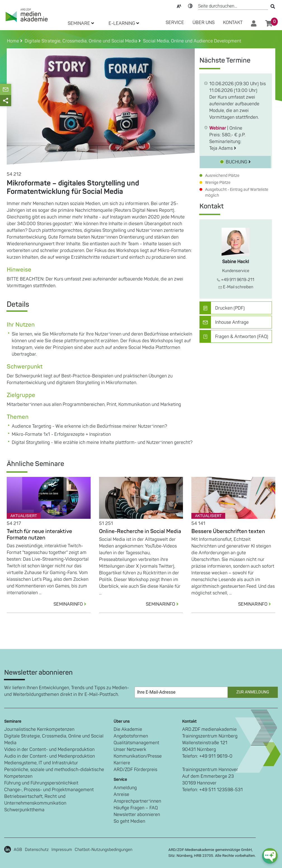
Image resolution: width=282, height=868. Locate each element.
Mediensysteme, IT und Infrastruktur (41, 763)
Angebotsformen (131, 736)
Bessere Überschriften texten (228, 531)
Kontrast (190, 6)
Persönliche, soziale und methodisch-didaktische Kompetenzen (54, 773)
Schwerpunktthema (24, 810)
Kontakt (233, 23)
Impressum (62, 850)
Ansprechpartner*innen (137, 801)
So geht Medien (129, 821)
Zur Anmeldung (253, 692)
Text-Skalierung (179, 6)
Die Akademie (128, 729)
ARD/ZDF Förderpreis (135, 770)
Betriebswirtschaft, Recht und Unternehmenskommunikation (35, 800)
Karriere (122, 763)
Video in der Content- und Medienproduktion (49, 750)
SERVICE (175, 23)
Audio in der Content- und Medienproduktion (50, 756)
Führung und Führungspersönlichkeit (41, 783)
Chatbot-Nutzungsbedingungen (104, 850)
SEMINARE (81, 23)
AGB (18, 850)
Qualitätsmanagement (136, 743)
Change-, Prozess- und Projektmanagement (49, 790)
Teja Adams (223, 148)
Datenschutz (37, 850)
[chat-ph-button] (270, 856)
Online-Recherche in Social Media (140, 531)
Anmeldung (125, 788)
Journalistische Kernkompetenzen (39, 729)
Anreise (121, 795)
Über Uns (204, 23)
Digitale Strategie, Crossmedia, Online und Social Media (54, 739)
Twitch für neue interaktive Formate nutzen (39, 535)
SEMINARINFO (72, 604)
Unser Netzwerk (130, 750)
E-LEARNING (124, 23)
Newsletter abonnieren (137, 815)
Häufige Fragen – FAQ (136, 808)
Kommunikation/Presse (138, 756)
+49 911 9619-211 (236, 280)
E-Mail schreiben (236, 287)
